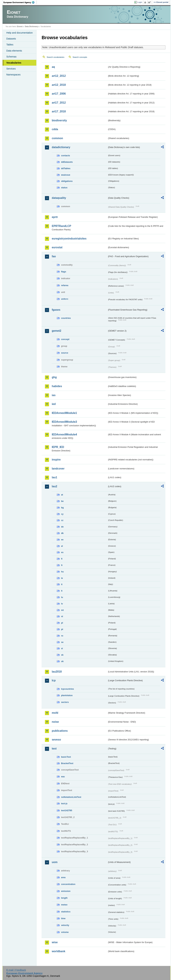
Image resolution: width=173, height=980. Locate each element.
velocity (65, 925)
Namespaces (13, 75)
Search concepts (80, 57)
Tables (10, 45)
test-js (64, 803)
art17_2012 (59, 103)
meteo (64, 905)
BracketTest (67, 763)
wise (55, 942)
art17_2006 (59, 94)
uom (55, 862)
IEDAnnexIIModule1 (64, 413)
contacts (65, 156)
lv (62, 604)
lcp (54, 680)
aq (53, 67)
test (54, 749)
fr (62, 565)
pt (62, 629)
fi (62, 559)
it (62, 584)
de (62, 527)
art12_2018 (59, 85)
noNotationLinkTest (71, 797)
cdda (55, 129)
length (64, 898)
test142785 (66, 810)
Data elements (14, 51)
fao (54, 256)
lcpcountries (67, 689)
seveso (56, 740)
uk (62, 661)
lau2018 (57, 672)
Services (11, 69)
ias (54, 395)
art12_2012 (59, 76)
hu (62, 572)
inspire (56, 460)
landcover (58, 469)
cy (62, 514)
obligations (67, 181)
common (57, 138)
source (65, 353)
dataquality (59, 198)
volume (65, 932)
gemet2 (56, 331)
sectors (65, 702)
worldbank (58, 951)
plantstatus (67, 695)
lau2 (54, 486)
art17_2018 (59, 111)
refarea (65, 285)
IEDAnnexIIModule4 (64, 434)
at (62, 495)
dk (62, 533)
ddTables (66, 168)
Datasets (11, 39)
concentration (68, 884)
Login (140, 2)
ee (62, 540)
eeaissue (66, 175)
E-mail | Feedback (16, 970)
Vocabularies (14, 63)
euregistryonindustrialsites (69, 239)
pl (62, 623)
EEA (20, 2)
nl (62, 616)
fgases (56, 310)
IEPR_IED (58, 447)
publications (60, 731)
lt (62, 591)
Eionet (20, 26)
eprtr (55, 217)
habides (57, 386)
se (62, 642)
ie (62, 578)
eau (63, 777)
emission (66, 891)
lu (62, 597)
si (62, 648)
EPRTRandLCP (61, 226)
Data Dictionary (32, 26)
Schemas (11, 57)
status (64, 188)
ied (54, 404)
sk (62, 655)
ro (62, 636)
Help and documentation (19, 33)
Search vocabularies (55, 57)
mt (62, 610)
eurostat (57, 247)
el (62, 546)
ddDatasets (67, 162)
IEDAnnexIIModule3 (64, 422)
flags (64, 272)
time (63, 918)
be (62, 501)
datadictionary (61, 147)
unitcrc (65, 299)
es (62, 552)
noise (55, 722)
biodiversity (59, 120)
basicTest (66, 757)
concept (65, 339)
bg (62, 508)
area (63, 877)
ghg (54, 377)
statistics (66, 912)
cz (62, 520)
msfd (55, 713)
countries (66, 318)
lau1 (54, 477)
